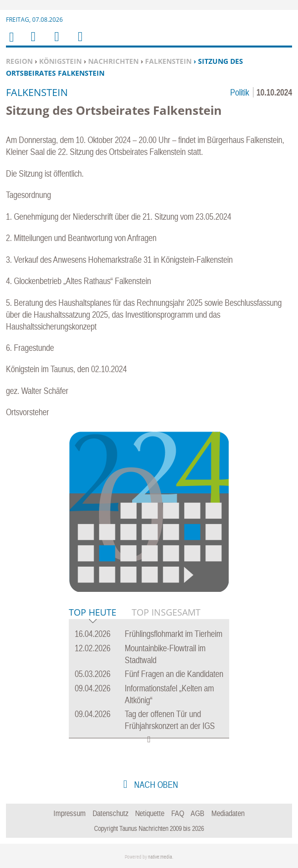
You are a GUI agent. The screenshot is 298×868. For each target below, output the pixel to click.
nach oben (155, 785)
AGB (198, 813)
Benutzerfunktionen (79, 43)
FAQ (178, 813)
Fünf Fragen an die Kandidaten (174, 674)
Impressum (70, 813)
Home (11, 43)
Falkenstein (168, 61)
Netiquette (150, 813)
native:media (160, 857)
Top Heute (93, 613)
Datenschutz (111, 813)
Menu (33, 43)
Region (19, 61)
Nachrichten (113, 61)
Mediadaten (228, 813)
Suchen (55, 43)
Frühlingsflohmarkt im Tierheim (174, 634)
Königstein (60, 61)
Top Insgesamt (166, 612)
